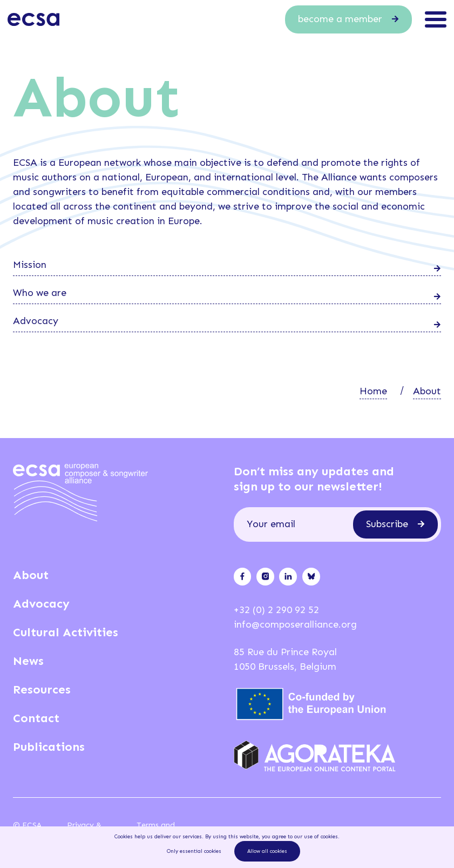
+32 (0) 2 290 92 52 (276, 610)
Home (373, 391)
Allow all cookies (267, 851)
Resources (42, 689)
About (427, 391)
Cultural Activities (66, 632)
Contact (36, 718)
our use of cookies (316, 837)
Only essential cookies (194, 851)
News (28, 661)
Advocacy (41, 604)
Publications (49, 747)
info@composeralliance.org (295, 624)
